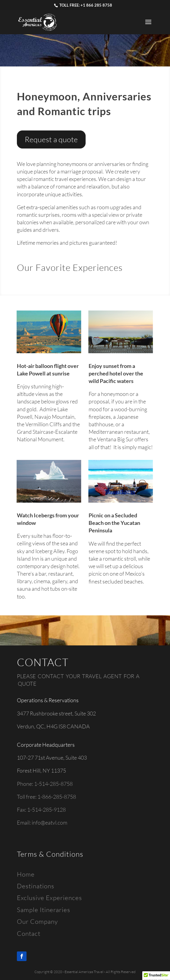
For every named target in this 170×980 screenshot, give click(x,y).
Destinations (36, 886)
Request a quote (51, 139)
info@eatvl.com (49, 822)
